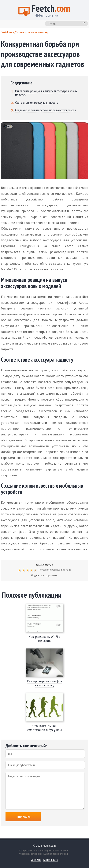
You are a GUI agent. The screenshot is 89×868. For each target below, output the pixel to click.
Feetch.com (7, 32)
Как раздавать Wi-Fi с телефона (44, 639)
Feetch (51, 12)
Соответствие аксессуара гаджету (37, 102)
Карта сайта (51, 860)
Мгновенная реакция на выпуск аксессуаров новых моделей (46, 93)
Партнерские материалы (30, 32)
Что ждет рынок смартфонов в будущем (44, 728)
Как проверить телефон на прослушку (44, 683)
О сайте (36, 860)
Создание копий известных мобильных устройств (46, 110)
